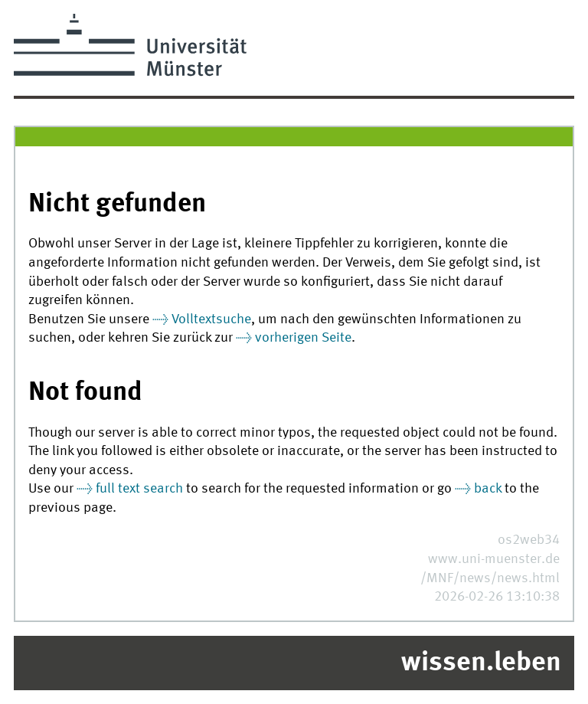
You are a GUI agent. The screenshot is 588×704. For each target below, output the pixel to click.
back (488, 489)
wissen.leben (481, 663)
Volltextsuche (211, 320)
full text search (139, 489)
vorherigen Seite (303, 338)
